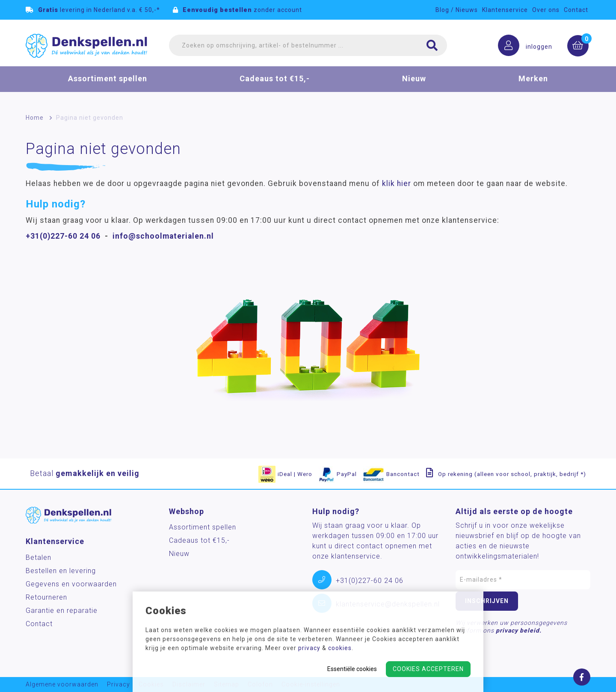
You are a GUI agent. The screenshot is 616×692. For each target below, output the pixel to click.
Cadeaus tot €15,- (275, 83)
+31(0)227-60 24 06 (63, 236)
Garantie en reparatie (62, 611)
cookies (340, 648)
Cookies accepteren (428, 669)
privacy (309, 648)
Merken (533, 83)
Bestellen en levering (61, 571)
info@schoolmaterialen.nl (163, 236)
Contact (576, 10)
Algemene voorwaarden (62, 685)
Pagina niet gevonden (90, 118)
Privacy (118, 685)
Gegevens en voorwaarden (71, 584)
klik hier (397, 183)
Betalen (38, 557)
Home (35, 118)
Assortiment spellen (108, 83)
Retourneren (46, 597)
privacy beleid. (519, 630)
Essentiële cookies (352, 669)
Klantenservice (505, 10)
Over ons (546, 10)
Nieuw (414, 83)
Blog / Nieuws (457, 10)
